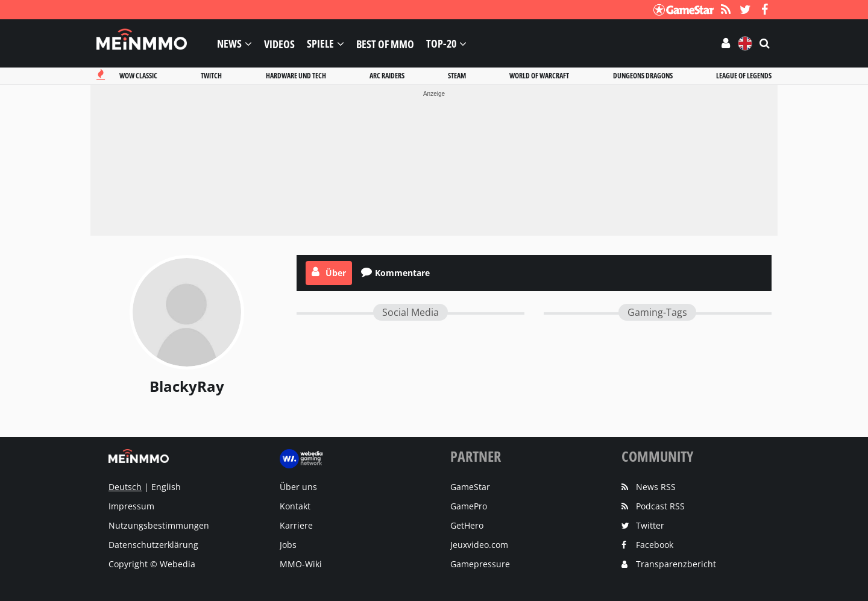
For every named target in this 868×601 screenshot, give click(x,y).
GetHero (467, 525)
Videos (279, 43)
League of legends (744, 76)
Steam (457, 76)
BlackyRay (187, 386)
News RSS (656, 487)
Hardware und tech (296, 76)
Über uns (298, 487)
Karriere (296, 525)
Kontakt (295, 506)
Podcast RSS (660, 506)
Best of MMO (385, 43)
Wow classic (138, 76)
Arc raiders (387, 76)
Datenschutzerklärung (153, 545)
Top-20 (441, 44)
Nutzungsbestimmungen (159, 525)
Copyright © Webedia (152, 564)
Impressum (131, 506)
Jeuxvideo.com (479, 545)
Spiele (320, 44)
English (166, 487)
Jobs (288, 545)
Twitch (211, 76)
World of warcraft (539, 76)
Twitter (650, 525)
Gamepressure (480, 564)
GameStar (470, 487)
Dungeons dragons (643, 76)
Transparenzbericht (676, 564)
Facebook (655, 545)
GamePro (469, 506)
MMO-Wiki (301, 564)
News (229, 44)
